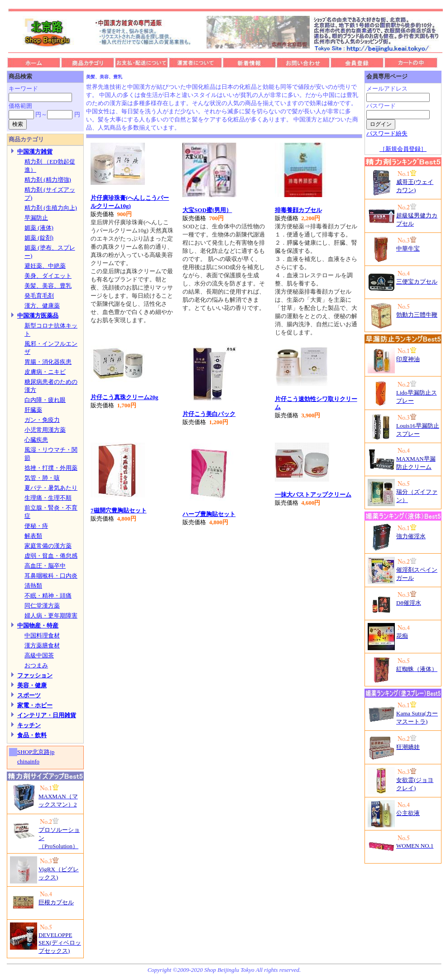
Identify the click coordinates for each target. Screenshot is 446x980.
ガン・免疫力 (42, 420)
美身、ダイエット (48, 276)
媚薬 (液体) (39, 228)
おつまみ (36, 665)
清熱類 (33, 586)
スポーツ (29, 695)
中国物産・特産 (38, 625)
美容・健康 (32, 685)
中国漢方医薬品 (38, 316)
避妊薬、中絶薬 (45, 266)
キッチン (29, 725)
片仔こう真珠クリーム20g (125, 397)
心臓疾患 (36, 440)
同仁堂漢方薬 (42, 606)
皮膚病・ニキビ (45, 372)
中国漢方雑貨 (35, 152)
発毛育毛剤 (39, 296)
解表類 (33, 536)
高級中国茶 (39, 655)
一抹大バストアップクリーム (313, 495)
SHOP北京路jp (36, 752)
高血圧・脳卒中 (45, 566)
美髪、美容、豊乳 (48, 286)
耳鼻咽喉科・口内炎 (51, 576)
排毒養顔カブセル (298, 210)
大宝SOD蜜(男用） (207, 210)
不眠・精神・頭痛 (48, 596)
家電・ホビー (35, 705)
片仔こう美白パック (209, 414)
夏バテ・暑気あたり (51, 488)
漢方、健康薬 (42, 306)
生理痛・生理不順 (48, 498)
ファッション (35, 675)
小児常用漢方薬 (45, 430)
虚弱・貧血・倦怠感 (51, 556)
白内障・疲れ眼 (45, 400)
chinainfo (28, 761)
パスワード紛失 (387, 133)
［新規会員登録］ (403, 149)
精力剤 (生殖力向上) (51, 208)
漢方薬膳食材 (42, 645)
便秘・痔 (36, 526)
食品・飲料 (32, 735)
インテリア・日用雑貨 (47, 715)
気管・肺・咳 (42, 478)
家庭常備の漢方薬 (48, 546)
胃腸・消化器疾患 (48, 362)
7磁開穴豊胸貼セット (119, 510)
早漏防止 (36, 218)
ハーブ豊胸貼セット (209, 514)
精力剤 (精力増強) (48, 180)
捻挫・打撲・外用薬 (51, 468)
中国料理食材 (42, 635)
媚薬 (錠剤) (39, 238)
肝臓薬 (33, 410)
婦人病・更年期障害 (51, 616)
